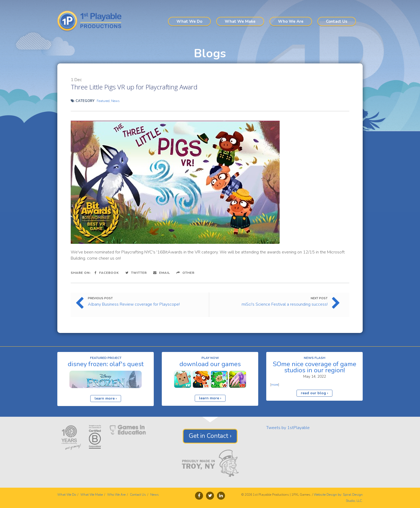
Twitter (136, 273)
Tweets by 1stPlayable (288, 428)
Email (162, 273)
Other (185, 273)
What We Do (189, 21)
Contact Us (337, 21)
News (115, 101)
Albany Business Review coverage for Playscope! (134, 304)
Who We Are (291, 21)
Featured (103, 101)
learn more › (106, 398)
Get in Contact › (210, 436)
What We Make (240, 21)
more (275, 385)
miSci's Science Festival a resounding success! (285, 304)
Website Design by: (328, 495)
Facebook (107, 273)
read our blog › (314, 393)
